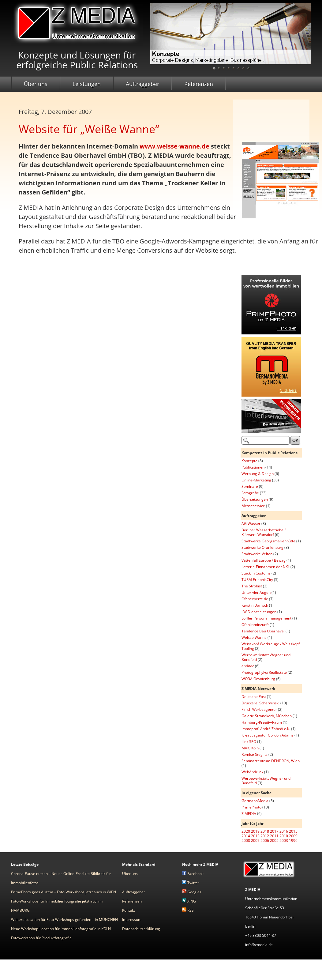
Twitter (191, 883)
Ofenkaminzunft (255, 625)
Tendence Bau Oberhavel (263, 631)
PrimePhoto (251, 807)
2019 (255, 831)
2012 (265, 836)
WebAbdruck (252, 772)
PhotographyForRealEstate (264, 672)
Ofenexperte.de (255, 599)
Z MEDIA (249, 814)
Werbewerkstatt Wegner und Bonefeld (266, 657)
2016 (284, 831)
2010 (284, 836)
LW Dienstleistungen (259, 612)
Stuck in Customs (256, 573)
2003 (284, 841)
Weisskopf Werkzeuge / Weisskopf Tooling (271, 646)
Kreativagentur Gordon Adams (268, 735)
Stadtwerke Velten (257, 554)
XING (189, 901)
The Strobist (252, 586)
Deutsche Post (254, 697)
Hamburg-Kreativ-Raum (262, 722)
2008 (246, 841)
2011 (274, 836)
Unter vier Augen (256, 592)
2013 (255, 836)
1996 (293, 841)
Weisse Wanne (254, 637)
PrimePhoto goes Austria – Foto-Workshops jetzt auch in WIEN (64, 892)
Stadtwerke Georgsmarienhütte (268, 541)
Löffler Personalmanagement (266, 618)
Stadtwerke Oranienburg (262, 547)
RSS (188, 910)
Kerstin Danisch (255, 605)
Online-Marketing (256, 480)
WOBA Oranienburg (258, 679)
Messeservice (253, 506)
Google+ (192, 892)
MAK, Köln (250, 748)
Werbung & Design (258, 474)
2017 (274, 831)
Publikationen (253, 467)
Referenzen (199, 84)
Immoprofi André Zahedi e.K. (266, 729)
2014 (246, 836)
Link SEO (249, 742)
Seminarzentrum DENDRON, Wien (271, 761)
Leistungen (87, 84)
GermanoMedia (255, 801)
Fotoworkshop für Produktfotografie (41, 938)
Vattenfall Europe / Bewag (264, 560)
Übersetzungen (255, 499)
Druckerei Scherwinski (260, 703)
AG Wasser (251, 524)
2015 (293, 831)
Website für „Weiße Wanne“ (89, 129)
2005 (274, 841)
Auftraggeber (142, 84)
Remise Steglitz (255, 754)
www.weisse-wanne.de (174, 146)
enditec (248, 666)
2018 (265, 831)
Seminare (250, 486)
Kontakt (129, 910)
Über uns (36, 84)
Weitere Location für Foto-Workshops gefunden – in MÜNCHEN (64, 920)
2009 (293, 836)
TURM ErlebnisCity (257, 580)
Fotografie (250, 493)
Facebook (193, 874)
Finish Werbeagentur (259, 709)
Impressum (132, 920)
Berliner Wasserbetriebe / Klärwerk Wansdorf (264, 532)
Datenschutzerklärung (141, 929)
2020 (246, 831)
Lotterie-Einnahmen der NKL (266, 567)
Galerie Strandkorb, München (267, 716)
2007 (255, 841)
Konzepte (249, 461)
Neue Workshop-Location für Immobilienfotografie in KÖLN (61, 929)
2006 (265, 841)
